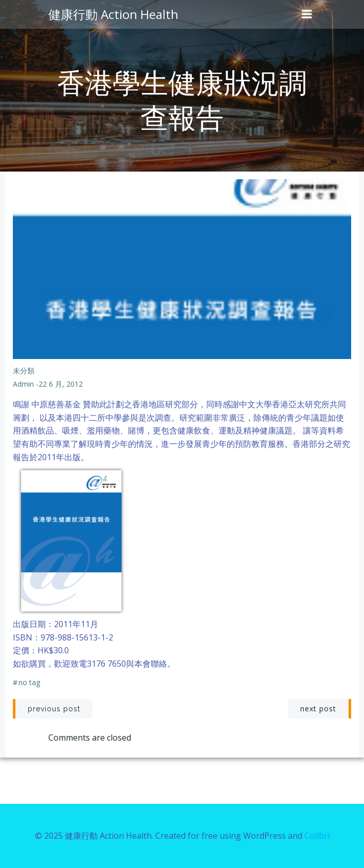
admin (23, 384)
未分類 (24, 371)
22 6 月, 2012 (61, 384)
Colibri (317, 836)
